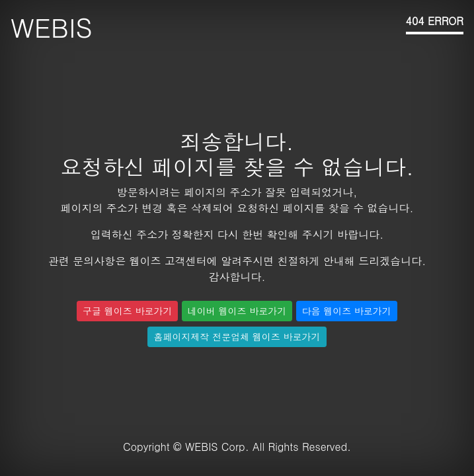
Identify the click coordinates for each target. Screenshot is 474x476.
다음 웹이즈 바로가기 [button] (347, 311)
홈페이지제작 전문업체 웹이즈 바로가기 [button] (237, 337)
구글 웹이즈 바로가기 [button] (127, 311)
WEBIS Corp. (217, 447)
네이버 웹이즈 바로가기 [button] (237, 311)
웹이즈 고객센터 (168, 261)
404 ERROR (435, 21)
